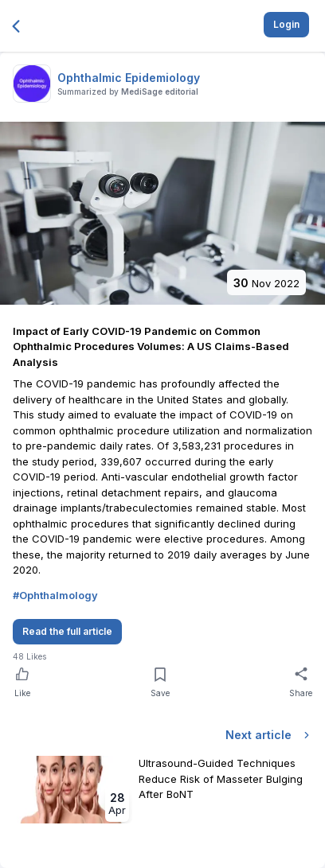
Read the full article (67, 631)
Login (286, 24)
